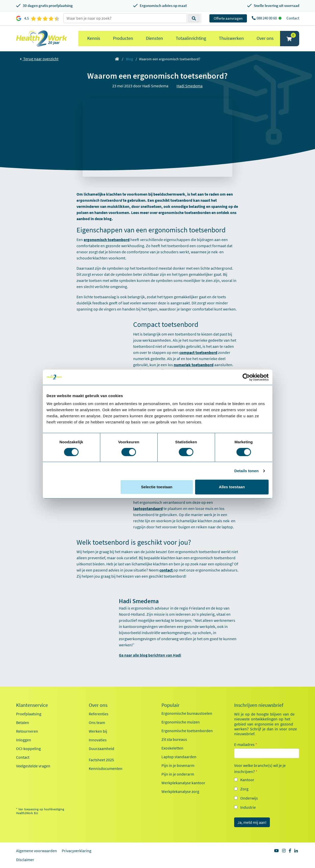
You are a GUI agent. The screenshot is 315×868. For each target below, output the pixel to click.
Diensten (154, 38)
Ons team (97, 722)
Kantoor (247, 780)
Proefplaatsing (29, 714)
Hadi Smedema (190, 86)
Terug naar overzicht (39, 59)
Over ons (265, 38)
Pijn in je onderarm (178, 774)
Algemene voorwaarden (36, 851)
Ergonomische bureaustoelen (187, 713)
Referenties (99, 714)
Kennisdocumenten (106, 768)
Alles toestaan (232, 487)
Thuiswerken (231, 38)
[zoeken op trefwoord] (125, 18)
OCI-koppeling (28, 748)
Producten (123, 38)
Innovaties (98, 740)
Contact (293, 18)
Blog (129, 59)
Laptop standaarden (179, 757)
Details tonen (247, 471)
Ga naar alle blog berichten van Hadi (150, 655)
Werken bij (98, 731)
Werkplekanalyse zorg (180, 791)
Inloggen (24, 740)
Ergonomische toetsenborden (187, 731)
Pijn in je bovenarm (178, 765)
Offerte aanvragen (228, 18)
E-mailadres (246, 744)
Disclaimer (25, 860)
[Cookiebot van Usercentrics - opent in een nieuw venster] (246, 377)
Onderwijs (249, 798)
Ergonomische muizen (181, 722)
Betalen (23, 722)
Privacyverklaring (77, 851)
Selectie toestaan (157, 487)
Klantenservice (32, 705)
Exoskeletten (172, 748)
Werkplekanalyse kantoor (183, 783)
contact (166, 570)
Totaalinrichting (191, 38)
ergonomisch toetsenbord (107, 240)
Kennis (94, 38)
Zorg (244, 789)
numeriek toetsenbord (194, 365)
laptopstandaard (148, 508)
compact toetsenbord (198, 352)
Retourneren (27, 731)
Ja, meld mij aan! (252, 822)
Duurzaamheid (102, 748)
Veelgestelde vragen (33, 766)
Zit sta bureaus (174, 739)
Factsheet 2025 (101, 760)
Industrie (248, 807)
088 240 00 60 (267, 18)
